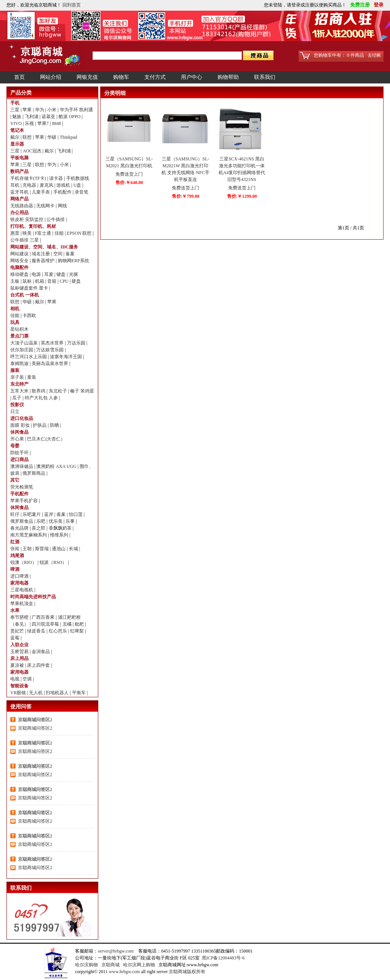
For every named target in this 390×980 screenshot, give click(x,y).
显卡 (44, 288)
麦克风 (47, 185)
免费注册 (359, 5)
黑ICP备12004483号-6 (223, 958)
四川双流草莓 (46, 624)
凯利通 (86, 110)
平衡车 (79, 693)
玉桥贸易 (20, 652)
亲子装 (18, 377)
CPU (65, 281)
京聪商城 (110, 965)
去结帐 (374, 55)
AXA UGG (66, 466)
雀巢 (62, 514)
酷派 (64, 117)
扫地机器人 (58, 693)
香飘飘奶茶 (61, 528)
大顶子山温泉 (25, 343)
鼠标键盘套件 (25, 288)
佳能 (60, 233)
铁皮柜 (18, 219)
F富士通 (44, 233)
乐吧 (41, 521)
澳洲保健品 (22, 466)
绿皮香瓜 (37, 631)
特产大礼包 (37, 398)
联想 (28, 137)
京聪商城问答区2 (35, 720)
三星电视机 (22, 590)
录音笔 (82, 192)
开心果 (18, 439)
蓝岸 (49, 514)
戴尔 (15, 137)
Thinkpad (69, 137)
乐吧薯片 (32, 514)
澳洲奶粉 (46, 466)
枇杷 (80, 624)
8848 (57, 123)
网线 (62, 206)
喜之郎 (39, 528)
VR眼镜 (19, 693)
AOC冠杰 (32, 151)
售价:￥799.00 (186, 196)
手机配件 (63, 192)
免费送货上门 (129, 174)
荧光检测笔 (22, 487)
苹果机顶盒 (22, 604)
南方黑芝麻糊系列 (29, 535)
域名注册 (41, 254)
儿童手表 (41, 192)
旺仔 (15, 514)
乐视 (30, 123)
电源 (37, 274)
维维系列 (60, 535)
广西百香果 (44, 617)
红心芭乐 (58, 631)
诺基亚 (49, 117)
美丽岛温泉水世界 (50, 363)
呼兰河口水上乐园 (29, 357)
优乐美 (56, 521)
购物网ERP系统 (74, 261)
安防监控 (35, 219)
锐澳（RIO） (24, 562)
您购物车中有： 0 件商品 (339, 55)
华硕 (52, 137)
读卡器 (57, 178)
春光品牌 (20, 528)
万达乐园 (77, 343)
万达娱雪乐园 (50, 350)
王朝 (28, 549)
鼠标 (28, 281)
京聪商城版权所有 (187, 972)
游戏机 (64, 185)
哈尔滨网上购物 (139, 965)
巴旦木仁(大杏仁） (46, 439)
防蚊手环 (20, 453)
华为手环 (70, 110)
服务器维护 (44, 261)
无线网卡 (46, 206)
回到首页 (72, 5)
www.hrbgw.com (125, 972)
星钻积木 (19, 329)
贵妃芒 (18, 631)
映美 (28, 233)
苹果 (28, 110)
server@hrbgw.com (116, 951)
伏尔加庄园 (22, 350)
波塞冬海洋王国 (66, 357)
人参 (54, 398)
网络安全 (20, 261)
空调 (28, 679)
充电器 (30, 185)
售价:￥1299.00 (242, 196)
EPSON (74, 233)
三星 (15, 110)
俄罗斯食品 (22, 521)
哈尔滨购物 (86, 965)
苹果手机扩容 (25, 501)
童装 (32, 377)
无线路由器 (22, 206)
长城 (74, 549)
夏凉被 (18, 665)
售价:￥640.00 (129, 183)
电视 (15, 679)
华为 (40, 110)
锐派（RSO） (54, 562)
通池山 (59, 549)
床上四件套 (39, 665)
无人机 (36, 693)
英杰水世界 (53, 343)
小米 (52, 110)
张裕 (15, 549)
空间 (58, 254)
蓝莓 (15, 638)
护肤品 (40, 425)
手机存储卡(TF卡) (29, 178)
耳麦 (49, 274)
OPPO (75, 117)
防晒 (55, 425)
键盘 (62, 274)
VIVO (17, 123)
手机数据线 (78, 178)
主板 (15, 281)
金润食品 (41, 652)
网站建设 (20, 254)
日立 (15, 412)
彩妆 (26, 425)
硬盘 (76, 281)
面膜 (15, 425)
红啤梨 (78, 631)
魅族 (17, 117)
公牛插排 (56, 219)
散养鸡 (39, 391)
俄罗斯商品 (34, 473)
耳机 (15, 185)
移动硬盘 (20, 274)
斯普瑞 (42, 549)
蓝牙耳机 (20, 192)
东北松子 (58, 391)
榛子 (75, 391)
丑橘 (68, 624)
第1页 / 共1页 (351, 228)
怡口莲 (76, 514)
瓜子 (17, 398)
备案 (70, 254)
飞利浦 (32, 117)
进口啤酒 (20, 576)
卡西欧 (29, 315)
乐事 (71, 521)
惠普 (15, 233)
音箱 (52, 281)
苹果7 (44, 123)
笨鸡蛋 (87, 391)
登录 (377, 5)
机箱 (40, 281)
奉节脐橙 (20, 617)
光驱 (74, 274)
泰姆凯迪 (20, 363)
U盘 (78, 185)
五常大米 (20, 391)
